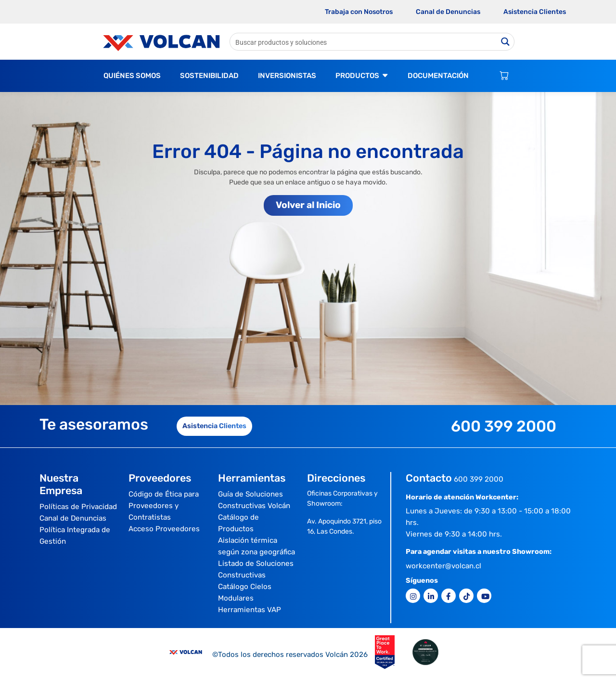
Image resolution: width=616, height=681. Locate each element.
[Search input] (364, 42)
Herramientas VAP (250, 610)
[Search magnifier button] (506, 42)
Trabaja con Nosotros (359, 12)
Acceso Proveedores (164, 529)
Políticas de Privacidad (78, 507)
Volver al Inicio (308, 205)
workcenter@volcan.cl (443, 566)
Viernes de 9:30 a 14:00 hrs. (454, 534)
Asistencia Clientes (535, 12)
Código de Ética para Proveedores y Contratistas (164, 506)
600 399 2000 (479, 479)
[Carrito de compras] (504, 76)
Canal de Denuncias (448, 12)
